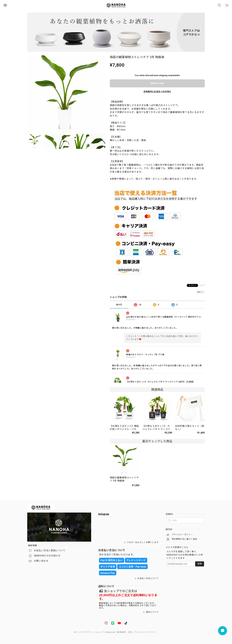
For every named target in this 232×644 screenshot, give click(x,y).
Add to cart (157, 83)
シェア (202, 285)
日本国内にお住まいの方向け (157, 92)
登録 (200, 564)
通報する (200, 292)
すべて (119, 305)
